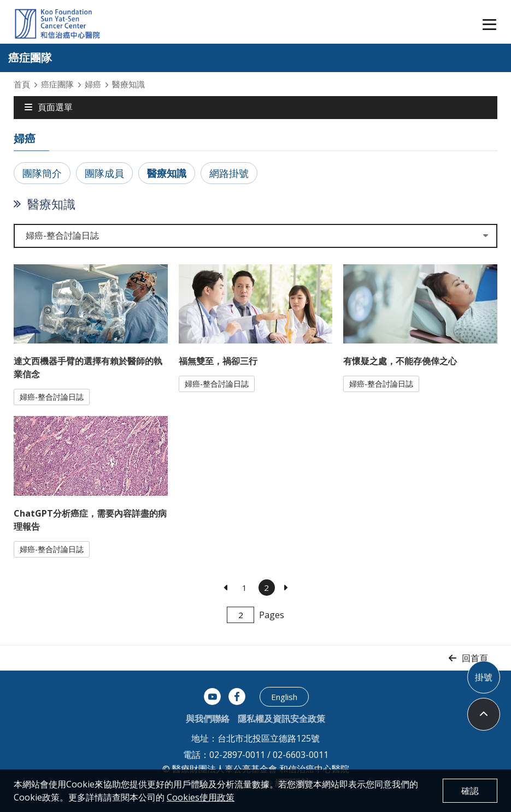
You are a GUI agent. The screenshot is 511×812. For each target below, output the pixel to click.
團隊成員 (104, 173)
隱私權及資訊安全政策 (281, 719)
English (284, 697)
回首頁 (475, 658)
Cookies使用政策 (201, 797)
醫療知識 (167, 173)
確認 (470, 791)
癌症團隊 (57, 84)
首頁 (22, 84)
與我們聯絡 (208, 719)
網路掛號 (229, 173)
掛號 (484, 677)
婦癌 (93, 84)
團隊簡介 (42, 173)
